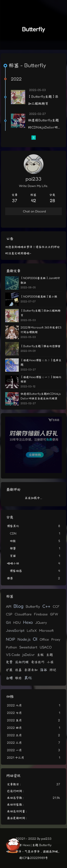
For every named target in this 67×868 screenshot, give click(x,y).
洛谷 (44, 670)
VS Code (13, 655)
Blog (18, 606)
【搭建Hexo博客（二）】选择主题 (41, 362)
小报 (50, 662)
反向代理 (22, 662)
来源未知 (31, 670)
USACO (46, 647)
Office (44, 639)
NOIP (11, 639)
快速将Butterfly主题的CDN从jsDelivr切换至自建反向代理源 (43, 124)
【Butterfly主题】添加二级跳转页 (43, 100)
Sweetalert (28, 647)
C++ (46, 606)
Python (11, 647)
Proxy (56, 639)
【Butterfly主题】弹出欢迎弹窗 (41, 346)
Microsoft (46, 631)
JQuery (41, 623)
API (9, 606)
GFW (54, 614)
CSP (9, 614)
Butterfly (33, 606)
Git (8, 622)
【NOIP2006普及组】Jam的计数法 (40, 280)
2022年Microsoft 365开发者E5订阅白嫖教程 (41, 330)
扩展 (9, 670)
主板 (40, 655)
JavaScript (15, 630)
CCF (56, 607)
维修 (18, 678)
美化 (28, 678)
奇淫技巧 (38, 662)
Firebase (41, 614)
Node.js (24, 639)
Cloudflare (23, 614)
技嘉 (18, 670)
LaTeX (32, 631)
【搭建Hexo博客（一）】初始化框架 (41, 379)
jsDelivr (28, 655)
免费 (9, 662)
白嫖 (9, 678)
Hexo (28, 622)
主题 (49, 655)
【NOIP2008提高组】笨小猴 (39, 296)
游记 (53, 670)
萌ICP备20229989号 (34, 858)
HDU (17, 623)
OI (35, 639)
